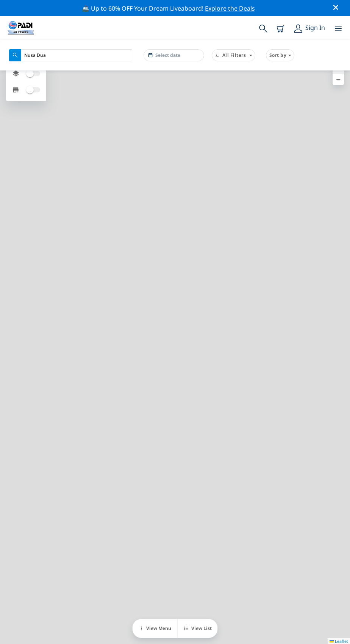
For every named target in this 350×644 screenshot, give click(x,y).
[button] (338, 79)
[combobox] (71, 55)
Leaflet (339, 641)
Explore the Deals (230, 8)
